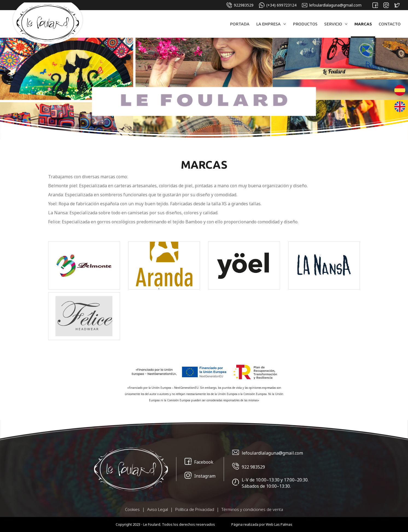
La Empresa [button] (271, 24)
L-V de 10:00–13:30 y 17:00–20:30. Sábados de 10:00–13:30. (270, 483)
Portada (240, 24)
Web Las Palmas (279, 524)
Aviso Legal (158, 509)
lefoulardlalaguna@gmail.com (332, 5)
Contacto (390, 24)
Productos (305, 24)
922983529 (240, 5)
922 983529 (249, 467)
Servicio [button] (336, 24)
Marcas (363, 24)
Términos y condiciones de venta (252, 509)
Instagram (200, 476)
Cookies (132, 509)
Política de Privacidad (195, 509)
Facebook (199, 462)
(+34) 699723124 (278, 5)
